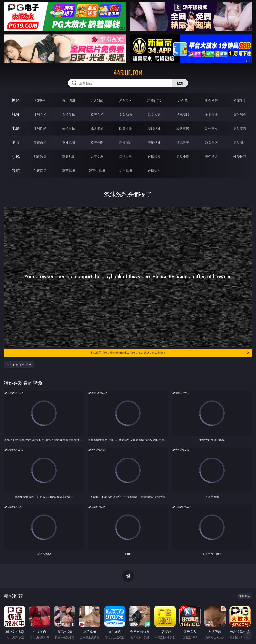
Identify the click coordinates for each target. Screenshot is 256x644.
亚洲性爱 (40, 128)
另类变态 (240, 128)
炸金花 (183, 100)
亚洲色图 (69, 143)
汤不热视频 (97, 171)
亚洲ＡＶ (40, 114)
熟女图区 (211, 143)
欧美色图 (97, 143)
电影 (16, 128)
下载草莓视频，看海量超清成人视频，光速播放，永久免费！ (170, 353)
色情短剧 (154, 171)
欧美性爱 (126, 128)
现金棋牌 (211, 100)
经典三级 (183, 128)
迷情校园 (154, 157)
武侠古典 (126, 157)
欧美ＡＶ (97, 114)
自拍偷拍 (69, 114)
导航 (16, 170)
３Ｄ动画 (126, 114)
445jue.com (128, 73)
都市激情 (40, 157)
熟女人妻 (154, 114)
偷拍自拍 (69, 128)
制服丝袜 (154, 128)
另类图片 (240, 143)
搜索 (180, 83)
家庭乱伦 (69, 157)
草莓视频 (69, 171)
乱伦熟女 (211, 128)
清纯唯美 (183, 143)
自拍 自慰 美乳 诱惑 (19, 365)
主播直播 (211, 114)
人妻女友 (97, 157)
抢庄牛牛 (240, 100)
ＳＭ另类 (240, 114)
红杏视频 (126, 171)
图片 (16, 142)
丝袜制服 (183, 114)
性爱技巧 (240, 157)
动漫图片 (126, 143)
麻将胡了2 (154, 100)
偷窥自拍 (40, 143)
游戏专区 (126, 100)
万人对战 (97, 100)
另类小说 (183, 157)
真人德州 (69, 100)
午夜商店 (40, 171)
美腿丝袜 (154, 143)
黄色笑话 (211, 157)
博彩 (16, 100)
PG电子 (40, 100)
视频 (16, 114)
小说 (16, 156)
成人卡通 (97, 128)
